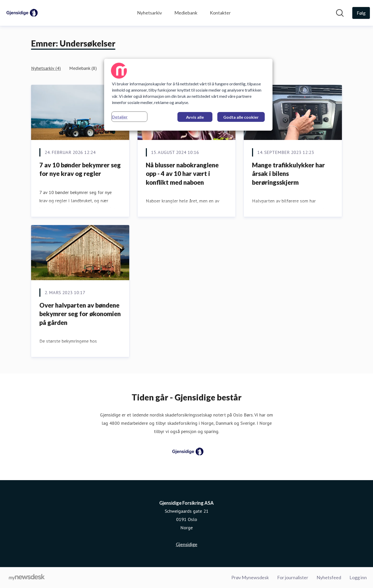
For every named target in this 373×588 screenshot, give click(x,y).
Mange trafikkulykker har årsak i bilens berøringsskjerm (288, 174)
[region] (188, 95)
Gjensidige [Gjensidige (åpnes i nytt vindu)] (187, 544)
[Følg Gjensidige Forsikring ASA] (361, 13)
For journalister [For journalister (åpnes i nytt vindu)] (293, 577)
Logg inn (358, 577)
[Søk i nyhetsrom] (340, 13)
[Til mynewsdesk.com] (27, 578)
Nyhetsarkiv (149, 13)
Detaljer (120, 117)
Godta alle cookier (241, 117)
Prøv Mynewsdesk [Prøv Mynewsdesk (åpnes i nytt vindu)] (250, 577)
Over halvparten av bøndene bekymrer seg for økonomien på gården (80, 314)
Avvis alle (195, 117)
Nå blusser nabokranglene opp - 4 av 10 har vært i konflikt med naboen (182, 174)
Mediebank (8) (83, 68)
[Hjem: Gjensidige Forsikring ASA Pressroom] (21, 13)
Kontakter (220, 13)
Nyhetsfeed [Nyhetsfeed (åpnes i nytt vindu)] (329, 577)
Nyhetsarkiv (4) (46, 68)
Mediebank (186, 13)
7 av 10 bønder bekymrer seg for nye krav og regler (80, 169)
